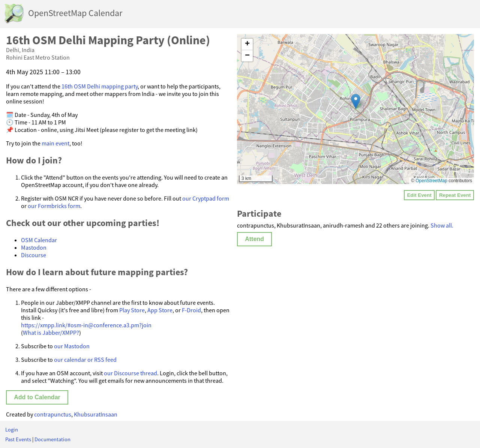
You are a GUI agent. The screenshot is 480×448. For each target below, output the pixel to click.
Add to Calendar (37, 397)
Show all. (442, 225)
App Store (160, 310)
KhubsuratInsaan (96, 414)
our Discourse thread (130, 373)
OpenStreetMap (431, 181)
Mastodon (34, 247)
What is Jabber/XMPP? (51, 333)
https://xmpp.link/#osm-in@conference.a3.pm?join (86, 325)
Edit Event (419, 195)
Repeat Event (455, 195)
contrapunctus (53, 414)
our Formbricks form (54, 206)
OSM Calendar (39, 240)
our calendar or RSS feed (85, 360)
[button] (356, 101)
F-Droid (191, 310)
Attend (254, 239)
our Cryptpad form (206, 198)
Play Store (132, 310)
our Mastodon (72, 346)
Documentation (52, 439)
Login (12, 430)
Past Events (18, 439)
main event (55, 143)
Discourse (34, 255)
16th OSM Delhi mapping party (100, 86)
